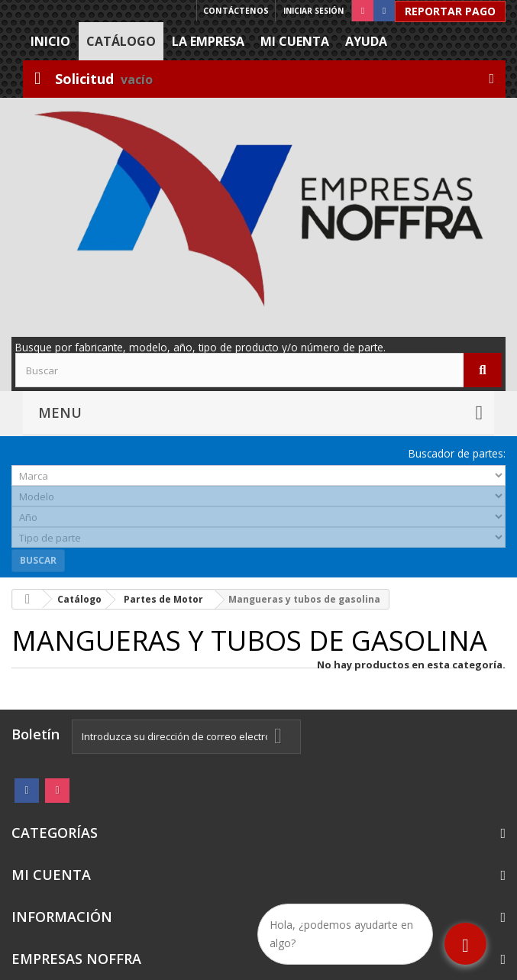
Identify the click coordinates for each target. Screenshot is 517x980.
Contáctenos (236, 11)
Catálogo (121, 41)
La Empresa (208, 41)
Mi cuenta (295, 41)
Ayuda (366, 41)
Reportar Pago (450, 11)
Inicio (50, 41)
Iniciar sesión (313, 11)
